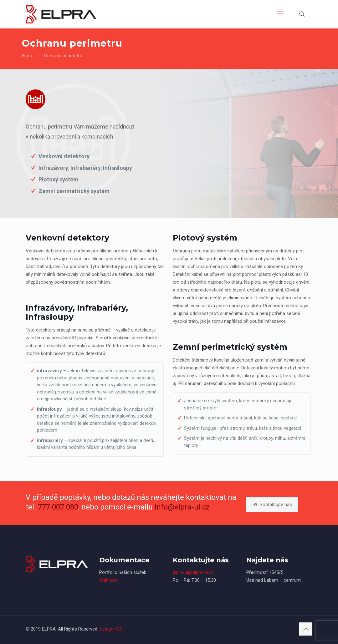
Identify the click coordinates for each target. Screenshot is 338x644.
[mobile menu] (280, 14)
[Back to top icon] (306, 629)
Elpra (27, 56)
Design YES (111, 629)
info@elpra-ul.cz (182, 507)
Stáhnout (109, 580)
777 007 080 (58, 507)
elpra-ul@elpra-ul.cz (193, 572)
